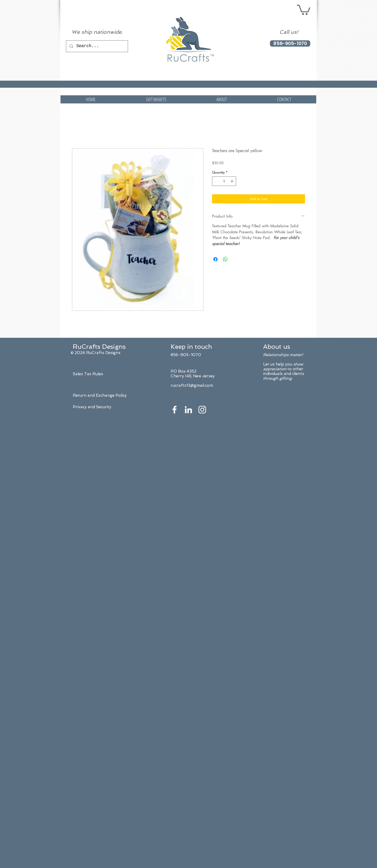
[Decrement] (216, 181)
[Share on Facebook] (215, 259)
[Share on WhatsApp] (225, 259)
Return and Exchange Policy (100, 395)
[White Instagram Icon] (202, 410)
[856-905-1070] (290, 43)
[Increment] (232, 181)
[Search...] (96, 46)
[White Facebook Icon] (174, 410)
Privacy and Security (92, 407)
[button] (304, 9)
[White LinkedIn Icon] (188, 410)
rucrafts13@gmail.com (192, 385)
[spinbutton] (224, 181)
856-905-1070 (186, 355)
